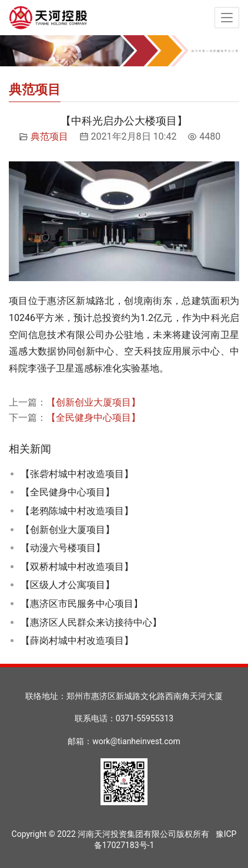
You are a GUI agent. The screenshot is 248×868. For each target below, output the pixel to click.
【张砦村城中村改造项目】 (77, 474)
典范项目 (49, 136)
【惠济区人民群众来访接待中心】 (91, 622)
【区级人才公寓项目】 (68, 585)
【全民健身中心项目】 (93, 418)
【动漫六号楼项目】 (63, 548)
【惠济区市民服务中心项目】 (82, 604)
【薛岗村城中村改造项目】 (77, 641)
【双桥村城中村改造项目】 (77, 567)
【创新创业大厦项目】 (93, 402)
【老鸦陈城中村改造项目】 (77, 511)
